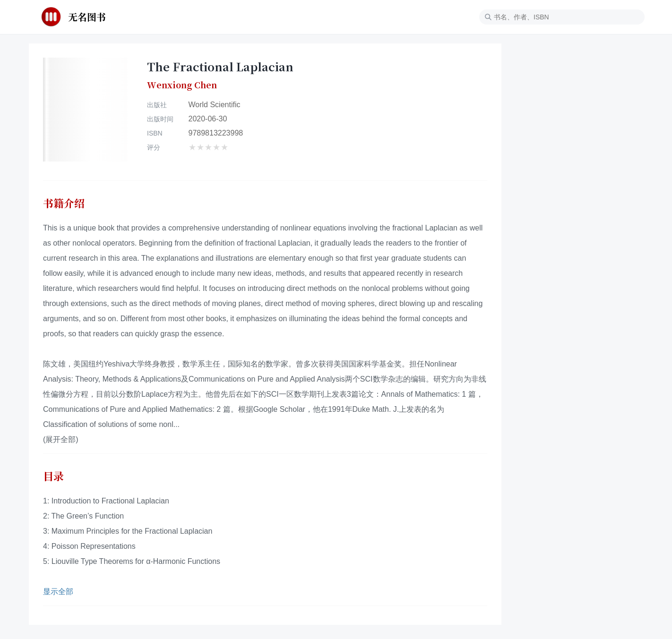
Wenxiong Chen (182, 85)
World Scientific (215, 105)
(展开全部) (61, 439)
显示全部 (58, 592)
